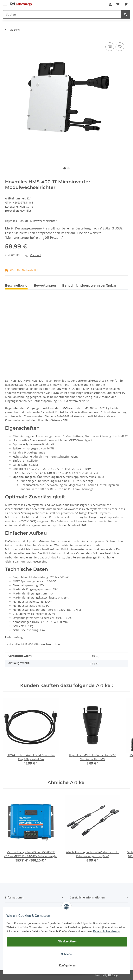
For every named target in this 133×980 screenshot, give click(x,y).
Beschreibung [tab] (16, 286)
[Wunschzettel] (118, 4)
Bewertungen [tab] (45, 286)
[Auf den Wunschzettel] (120, 47)
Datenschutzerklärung (106, 931)
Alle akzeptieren (67, 941)
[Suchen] (62, 14)
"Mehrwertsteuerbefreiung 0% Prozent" (34, 238)
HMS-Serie (26, 207)
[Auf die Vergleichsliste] (110, 47)
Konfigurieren (67, 965)
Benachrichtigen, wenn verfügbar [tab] (89, 286)
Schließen (67, 954)
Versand (35, 255)
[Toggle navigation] (5, 2)
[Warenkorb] (126, 4)
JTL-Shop (113, 975)
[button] (110, 4)
